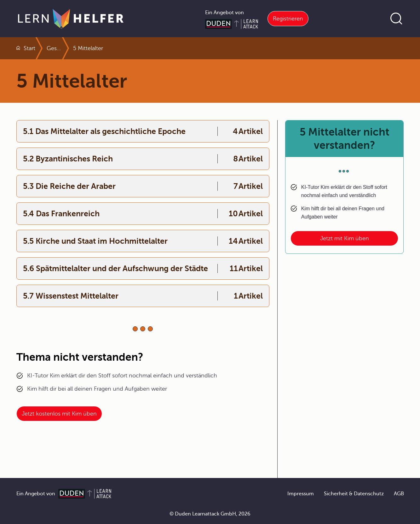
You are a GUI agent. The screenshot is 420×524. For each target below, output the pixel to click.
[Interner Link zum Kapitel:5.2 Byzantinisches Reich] (143, 159)
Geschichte (78, 48)
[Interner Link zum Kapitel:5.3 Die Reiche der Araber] (143, 186)
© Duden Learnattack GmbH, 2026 (210, 514)
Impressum (301, 494)
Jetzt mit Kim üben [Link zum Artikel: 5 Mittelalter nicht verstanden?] (345, 238)
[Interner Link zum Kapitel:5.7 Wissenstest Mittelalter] (143, 296)
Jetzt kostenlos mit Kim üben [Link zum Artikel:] (59, 414)
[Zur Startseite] (71, 19)
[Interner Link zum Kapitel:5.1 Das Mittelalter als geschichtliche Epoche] (143, 131)
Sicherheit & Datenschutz (354, 494)
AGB (399, 494)
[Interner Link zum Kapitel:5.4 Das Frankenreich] (143, 214)
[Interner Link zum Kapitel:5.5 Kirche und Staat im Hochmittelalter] (143, 241)
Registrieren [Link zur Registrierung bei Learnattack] (288, 19)
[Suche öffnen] (396, 19)
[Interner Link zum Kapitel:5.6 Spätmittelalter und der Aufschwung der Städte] (143, 268)
